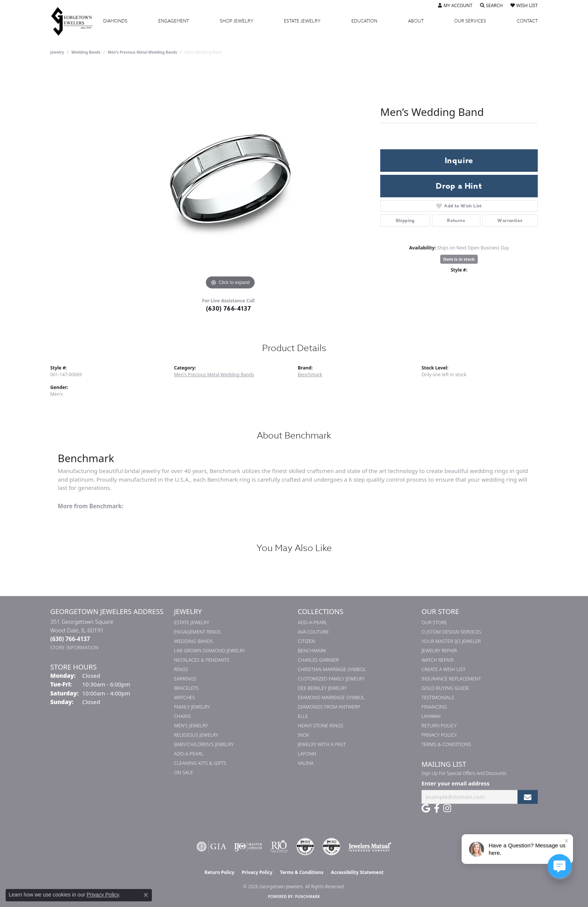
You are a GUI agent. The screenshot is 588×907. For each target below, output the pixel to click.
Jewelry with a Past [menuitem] (322, 744)
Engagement (174, 21)
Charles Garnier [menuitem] (318, 660)
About (416, 21)
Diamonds (115, 21)
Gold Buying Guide (445, 688)
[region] (230, 179)
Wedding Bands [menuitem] (193, 641)
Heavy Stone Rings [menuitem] (321, 725)
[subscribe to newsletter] (528, 797)
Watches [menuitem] (184, 697)
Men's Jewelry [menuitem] (191, 725)
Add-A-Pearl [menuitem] (189, 754)
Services (470, 21)
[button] (455, 6)
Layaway (431, 716)
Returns (456, 220)
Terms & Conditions (446, 744)
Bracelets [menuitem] (186, 688)
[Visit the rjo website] (279, 847)
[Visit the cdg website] (305, 847)
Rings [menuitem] (181, 669)
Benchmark (310, 375)
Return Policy (439, 725)
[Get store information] (74, 648)
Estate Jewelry (302, 21)
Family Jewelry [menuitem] (192, 707)
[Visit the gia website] (211, 847)
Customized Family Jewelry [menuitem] (331, 679)
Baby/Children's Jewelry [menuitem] (204, 744)
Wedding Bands (86, 52)
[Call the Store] (70, 639)
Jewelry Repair (439, 650)
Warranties (510, 220)
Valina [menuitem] (306, 763)
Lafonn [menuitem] (307, 754)
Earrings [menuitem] (185, 679)
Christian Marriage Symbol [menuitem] (332, 669)
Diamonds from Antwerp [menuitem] (329, 707)
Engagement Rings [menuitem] (197, 632)
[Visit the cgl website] (331, 847)
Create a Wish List (443, 669)
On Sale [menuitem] (184, 772)
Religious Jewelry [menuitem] (196, 735)
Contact (527, 21)
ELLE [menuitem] (303, 716)
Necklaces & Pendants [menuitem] (202, 660)
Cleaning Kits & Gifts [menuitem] (200, 763)
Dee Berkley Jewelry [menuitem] (322, 688)
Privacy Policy (439, 735)
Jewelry (237, 21)
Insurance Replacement (451, 679)
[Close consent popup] (146, 895)
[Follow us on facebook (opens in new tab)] (437, 808)
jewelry (57, 52)
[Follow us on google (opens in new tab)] (426, 808)
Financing (434, 707)
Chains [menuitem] (182, 716)
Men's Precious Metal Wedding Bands (142, 52)
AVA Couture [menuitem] (313, 632)
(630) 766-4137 (229, 309)
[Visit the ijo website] (248, 847)
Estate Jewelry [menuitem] (192, 622)
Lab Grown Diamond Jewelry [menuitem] (210, 650)
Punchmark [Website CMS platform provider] (308, 896)
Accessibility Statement (357, 872)
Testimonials (438, 697)
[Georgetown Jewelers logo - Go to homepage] (76, 21)
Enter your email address (455, 783)
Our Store (434, 622)
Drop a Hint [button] (459, 186)
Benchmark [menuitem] (312, 650)
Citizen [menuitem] (306, 641)
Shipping (405, 220)
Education (364, 21)
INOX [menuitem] (303, 735)
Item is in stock (459, 259)
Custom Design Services (451, 632)
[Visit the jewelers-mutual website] (370, 847)
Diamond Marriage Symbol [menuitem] (331, 697)
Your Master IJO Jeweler (451, 641)
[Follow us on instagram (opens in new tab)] (447, 808)
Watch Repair (438, 660)
